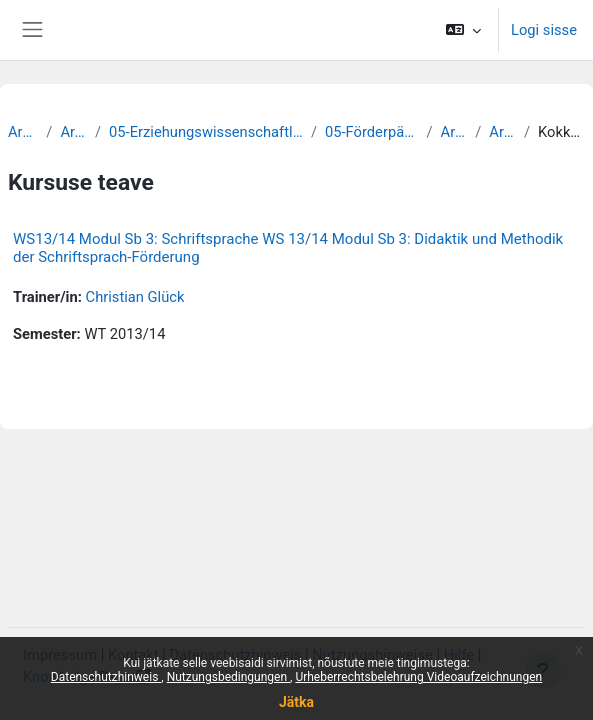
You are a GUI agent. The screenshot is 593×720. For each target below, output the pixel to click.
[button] (463, 30)
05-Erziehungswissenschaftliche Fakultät (206, 132)
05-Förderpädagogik (372, 132)
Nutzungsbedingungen (228, 677)
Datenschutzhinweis (106, 677)
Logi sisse (544, 30)
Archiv (23, 132)
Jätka (296, 702)
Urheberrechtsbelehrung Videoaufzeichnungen (418, 677)
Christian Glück (135, 297)
